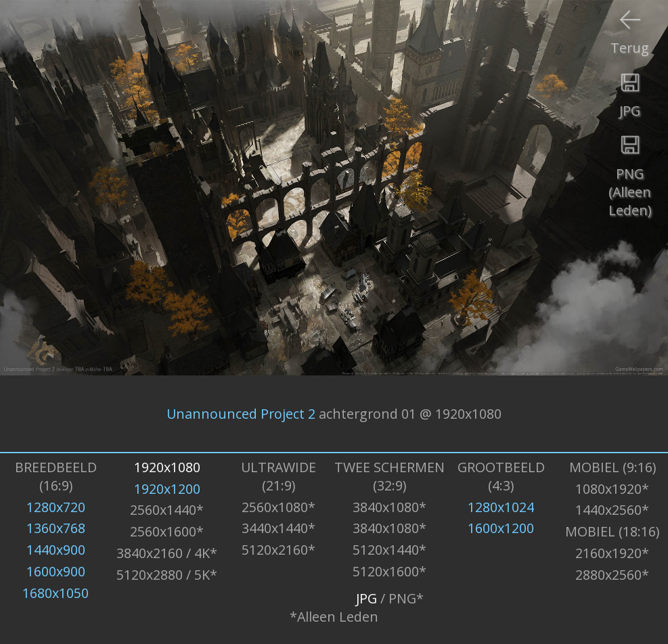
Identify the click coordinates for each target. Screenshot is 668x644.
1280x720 (56, 507)
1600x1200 (501, 528)
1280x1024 (501, 507)
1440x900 (56, 550)
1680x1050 (55, 593)
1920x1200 (167, 489)
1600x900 (56, 571)
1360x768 (56, 528)
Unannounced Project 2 (241, 414)
